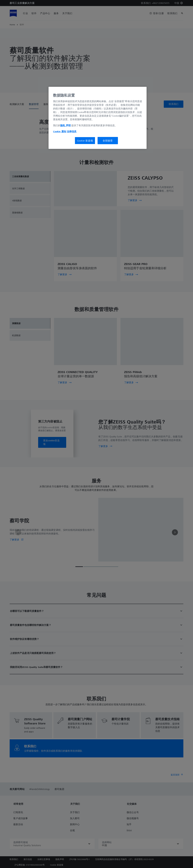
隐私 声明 (66, 125)
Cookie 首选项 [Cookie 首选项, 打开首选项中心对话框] (85, 141)
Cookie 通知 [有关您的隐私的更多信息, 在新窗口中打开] (60, 131)
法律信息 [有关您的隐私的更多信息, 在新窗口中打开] (72, 131)
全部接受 (108, 141)
